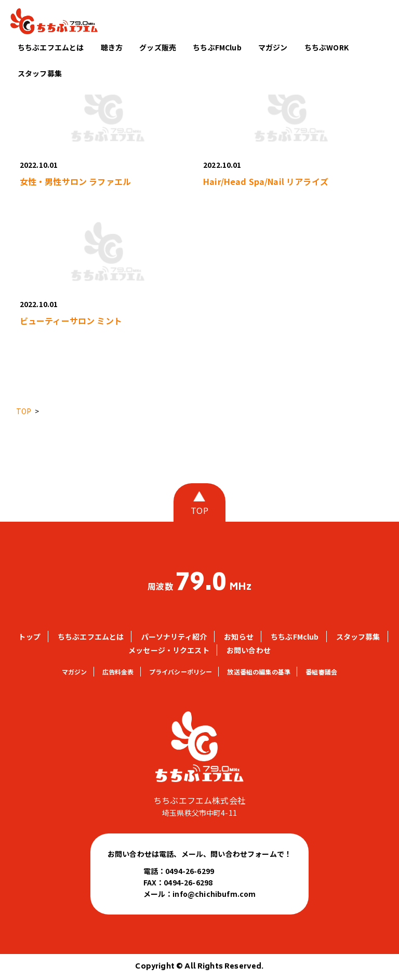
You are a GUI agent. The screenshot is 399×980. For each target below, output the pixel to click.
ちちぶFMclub (295, 637)
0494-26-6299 (190, 871)
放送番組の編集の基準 (259, 672)
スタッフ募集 (40, 73)
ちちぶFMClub (217, 47)
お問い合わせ (249, 650)
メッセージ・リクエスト (169, 650)
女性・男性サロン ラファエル (75, 181)
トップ (29, 637)
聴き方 (112, 47)
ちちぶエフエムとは (51, 47)
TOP (199, 510)
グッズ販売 (158, 47)
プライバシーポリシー (181, 672)
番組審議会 (321, 672)
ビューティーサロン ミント (71, 321)
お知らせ (239, 637)
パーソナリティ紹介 (174, 637)
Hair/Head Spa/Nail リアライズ (266, 181)
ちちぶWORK (327, 47)
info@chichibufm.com (214, 894)
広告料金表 (118, 672)
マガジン (273, 47)
